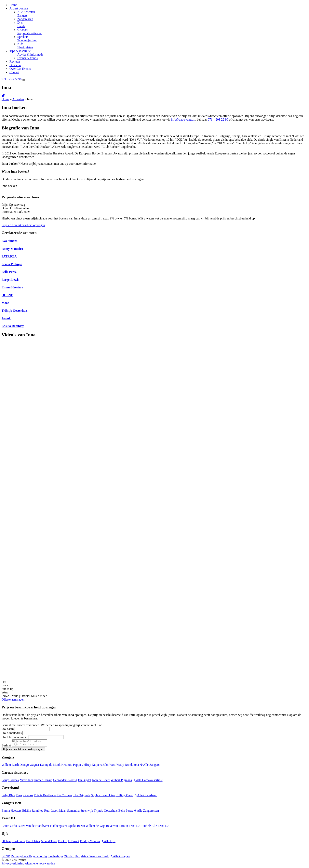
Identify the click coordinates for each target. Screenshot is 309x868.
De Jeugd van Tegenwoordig (29, 857)
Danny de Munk (50, 766)
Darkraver (19, 842)
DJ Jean (7, 842)
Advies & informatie (30, 54)
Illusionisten (25, 47)
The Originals (82, 796)
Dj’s (20, 23)
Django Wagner (29, 766)
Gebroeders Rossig (65, 781)
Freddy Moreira (90, 842)
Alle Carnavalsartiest (148, 781)
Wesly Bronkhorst (128, 766)
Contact (14, 72)
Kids (20, 44)
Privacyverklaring (13, 865)
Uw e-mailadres (12, 733)
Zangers (22, 15)
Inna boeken (9, 186)
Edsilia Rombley (33, 812)
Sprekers (23, 37)
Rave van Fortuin (117, 827)
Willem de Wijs (95, 827)
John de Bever (101, 781)
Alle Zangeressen (146, 812)
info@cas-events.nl (183, 119)
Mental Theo (49, 842)
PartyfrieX (82, 857)
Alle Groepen (120, 857)
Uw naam (8, 729)
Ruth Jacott (51, 812)
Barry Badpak (10, 781)
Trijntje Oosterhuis (106, 812)
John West (109, 766)
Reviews (15, 62)
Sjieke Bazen (77, 827)
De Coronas (65, 796)
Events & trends (27, 58)
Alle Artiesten (26, 12)
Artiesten (18, 99)
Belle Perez (125, 812)
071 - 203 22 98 (12, 79)
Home (13, 5)
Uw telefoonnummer (15, 737)
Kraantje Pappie (71, 766)
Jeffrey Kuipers (92, 766)
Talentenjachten (27, 40)
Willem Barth (10, 766)
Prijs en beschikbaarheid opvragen (23, 225)
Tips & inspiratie (20, 51)
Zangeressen (25, 19)
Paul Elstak (33, 842)
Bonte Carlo (9, 827)
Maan (63, 812)
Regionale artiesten (29, 33)
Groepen (23, 30)
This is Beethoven (45, 796)
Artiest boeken (19, 8)
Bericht (6, 747)
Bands (21, 26)
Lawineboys (55, 857)
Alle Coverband (146, 796)
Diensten (15, 65)
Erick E (62, 842)
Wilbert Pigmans (121, 781)
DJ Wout (74, 842)
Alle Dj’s (108, 842)
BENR (6, 857)
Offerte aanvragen (13, 699)
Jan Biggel (84, 781)
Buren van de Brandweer (34, 827)
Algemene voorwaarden (40, 865)
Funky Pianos (24, 796)
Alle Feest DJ (158, 827)
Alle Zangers (150, 766)
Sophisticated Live (103, 796)
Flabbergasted (59, 827)
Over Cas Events (20, 69)
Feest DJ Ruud (138, 827)
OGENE (69, 857)
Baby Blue (8, 796)
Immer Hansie (43, 781)
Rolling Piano (124, 796)
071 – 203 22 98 (218, 119)
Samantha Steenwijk (80, 812)
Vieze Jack (27, 781)
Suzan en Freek (99, 857)
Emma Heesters (12, 812)
